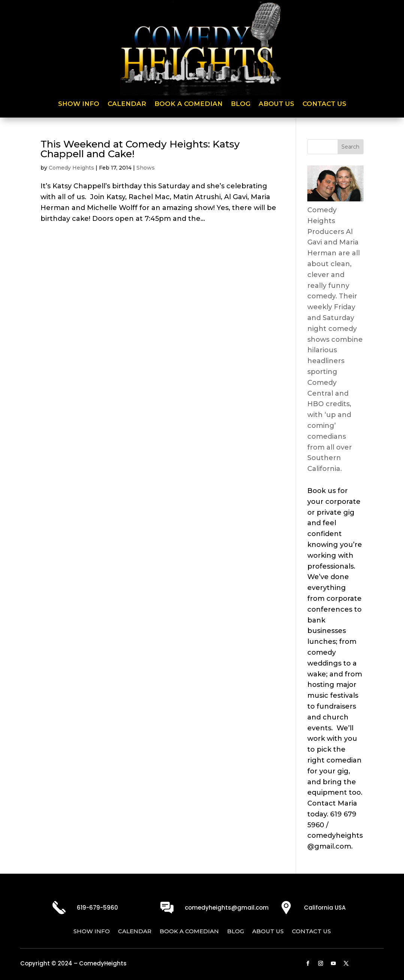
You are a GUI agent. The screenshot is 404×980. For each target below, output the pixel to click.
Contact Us (324, 104)
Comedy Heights (71, 168)
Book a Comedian (189, 104)
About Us (276, 104)
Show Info (79, 104)
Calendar (127, 104)
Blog (241, 104)
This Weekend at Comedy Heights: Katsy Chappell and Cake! (140, 149)
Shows (146, 168)
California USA (325, 908)
